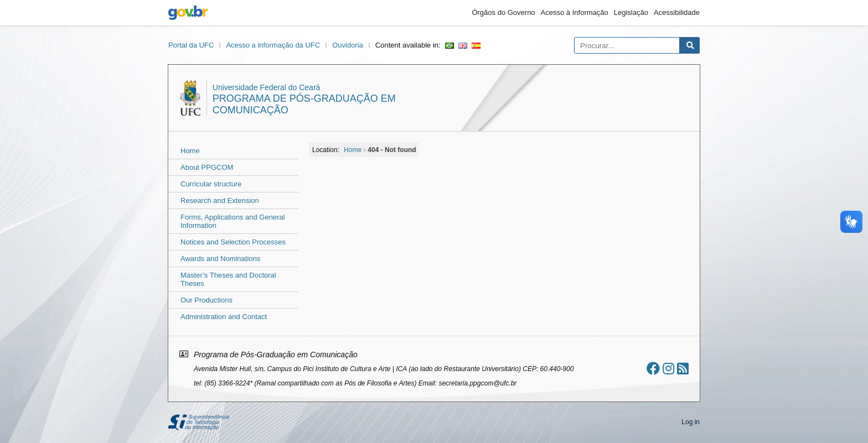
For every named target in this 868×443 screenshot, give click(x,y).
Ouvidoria (348, 45)
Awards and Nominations (220, 259)
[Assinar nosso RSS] (683, 369)
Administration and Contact (224, 317)
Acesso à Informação (575, 12)
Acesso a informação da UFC (273, 45)
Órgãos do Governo (503, 12)
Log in (691, 422)
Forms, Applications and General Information (233, 221)
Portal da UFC (191, 45)
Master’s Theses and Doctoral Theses (228, 279)
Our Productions (206, 300)
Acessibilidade (677, 12)
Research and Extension (220, 200)
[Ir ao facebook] (653, 369)
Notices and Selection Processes (233, 242)
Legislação (631, 12)
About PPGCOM (207, 167)
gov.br (188, 13)
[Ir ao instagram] (668, 369)
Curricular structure (211, 184)
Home (190, 151)
